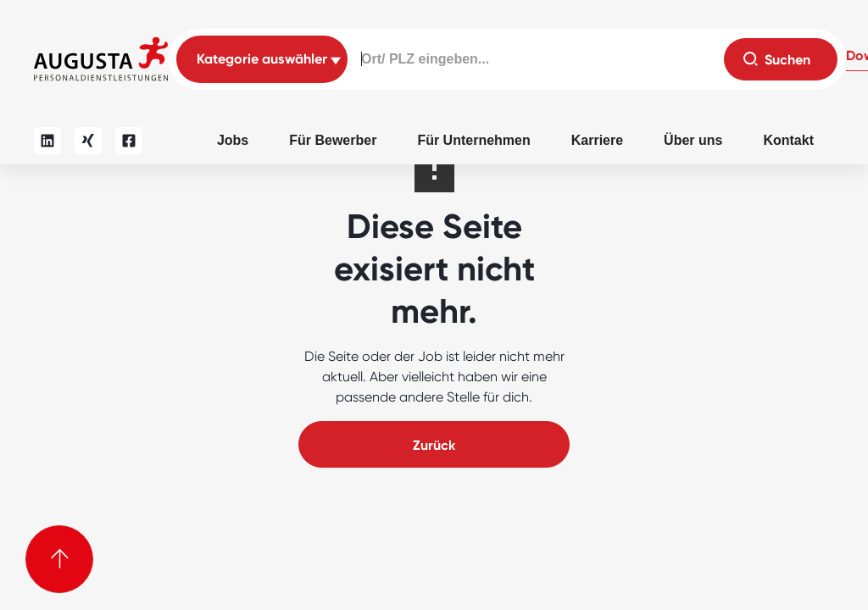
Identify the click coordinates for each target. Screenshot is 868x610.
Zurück (434, 445)
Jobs (233, 140)
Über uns (693, 140)
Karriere (597, 140)
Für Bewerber (333, 140)
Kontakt (788, 140)
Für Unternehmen (473, 140)
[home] (101, 59)
